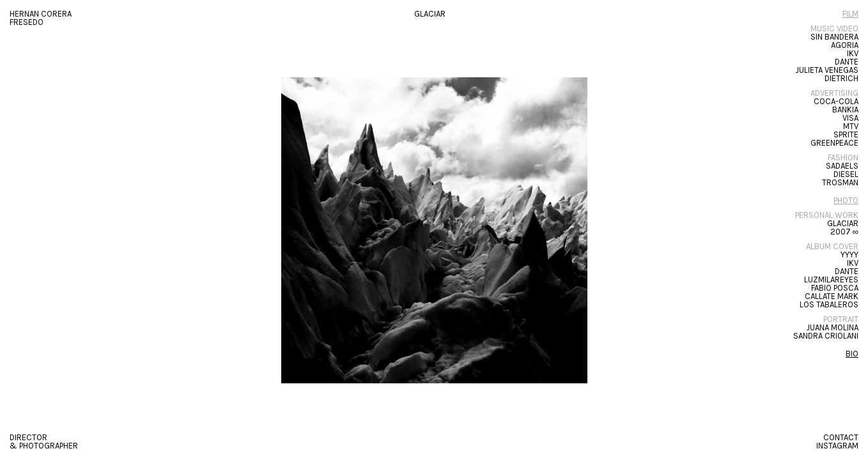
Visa (850, 118)
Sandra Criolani (826, 336)
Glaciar (843, 223)
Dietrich (841, 78)
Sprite (846, 134)
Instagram (837, 446)
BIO (852, 354)
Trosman (840, 182)
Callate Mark (832, 296)
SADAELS (842, 166)
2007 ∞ (844, 232)
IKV (853, 53)
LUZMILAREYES (831, 280)
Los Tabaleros (829, 304)
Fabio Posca (835, 288)
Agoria (845, 45)
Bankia (845, 110)
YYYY (849, 255)
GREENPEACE (834, 143)
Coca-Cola (836, 101)
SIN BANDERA (834, 37)
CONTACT (841, 437)
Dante (847, 62)
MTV (851, 126)
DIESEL (846, 174)
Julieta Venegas (827, 70)
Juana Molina (832, 327)
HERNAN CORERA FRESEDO (41, 18)
